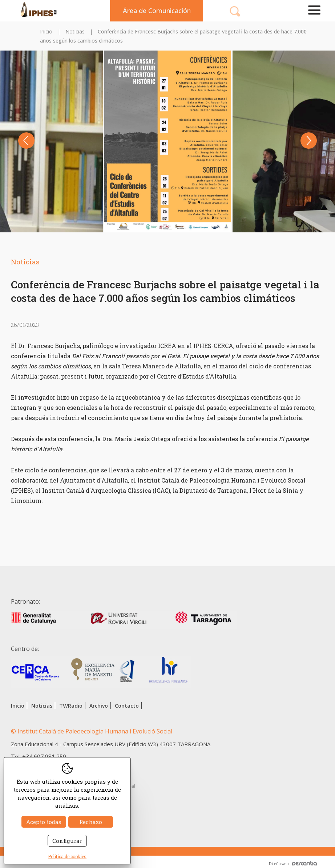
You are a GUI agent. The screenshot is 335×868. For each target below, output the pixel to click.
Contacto (127, 706)
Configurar (67, 841)
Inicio (46, 31)
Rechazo (91, 822)
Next (309, 141)
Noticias (75, 31)
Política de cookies (67, 856)
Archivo (99, 706)
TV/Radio (71, 706)
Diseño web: (293, 864)
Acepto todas (44, 822)
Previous (26, 141)
